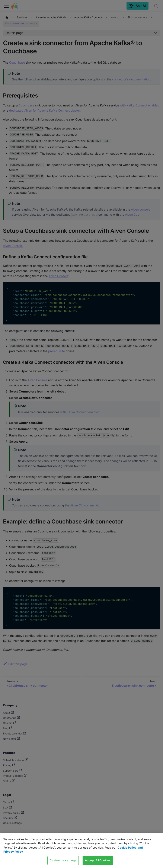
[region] (81, 851)
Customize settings (63, 860)
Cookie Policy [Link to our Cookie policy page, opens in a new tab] (127, 848)
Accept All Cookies (98, 860)
